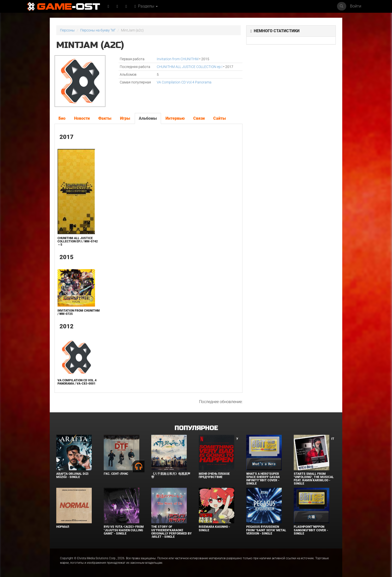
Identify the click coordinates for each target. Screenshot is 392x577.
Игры (125, 118)
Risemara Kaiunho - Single (214, 528)
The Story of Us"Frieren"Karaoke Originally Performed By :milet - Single (171, 532)
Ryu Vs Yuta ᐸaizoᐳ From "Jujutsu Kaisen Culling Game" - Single (124, 530)
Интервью (175, 118)
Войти (356, 6)
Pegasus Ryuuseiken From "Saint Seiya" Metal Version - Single (266, 530)
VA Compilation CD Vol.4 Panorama (184, 82)
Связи (199, 118)
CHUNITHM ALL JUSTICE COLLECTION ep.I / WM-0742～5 (78, 241)
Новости (82, 118)
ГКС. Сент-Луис (116, 474)
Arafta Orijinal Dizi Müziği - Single (72, 475)
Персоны (67, 30)
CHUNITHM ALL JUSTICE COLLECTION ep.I (190, 67)
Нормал (63, 527)
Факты (105, 118)
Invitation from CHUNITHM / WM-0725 (79, 312)
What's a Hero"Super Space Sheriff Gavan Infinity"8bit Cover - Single (263, 479)
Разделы (146, 6)
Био (62, 118)
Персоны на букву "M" (98, 30)
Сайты (220, 118)
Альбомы (148, 118)
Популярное (196, 428)
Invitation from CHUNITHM (178, 59)
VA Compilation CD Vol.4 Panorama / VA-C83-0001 (77, 382)
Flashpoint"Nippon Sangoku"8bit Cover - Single (311, 530)
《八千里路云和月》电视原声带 (171, 475)
